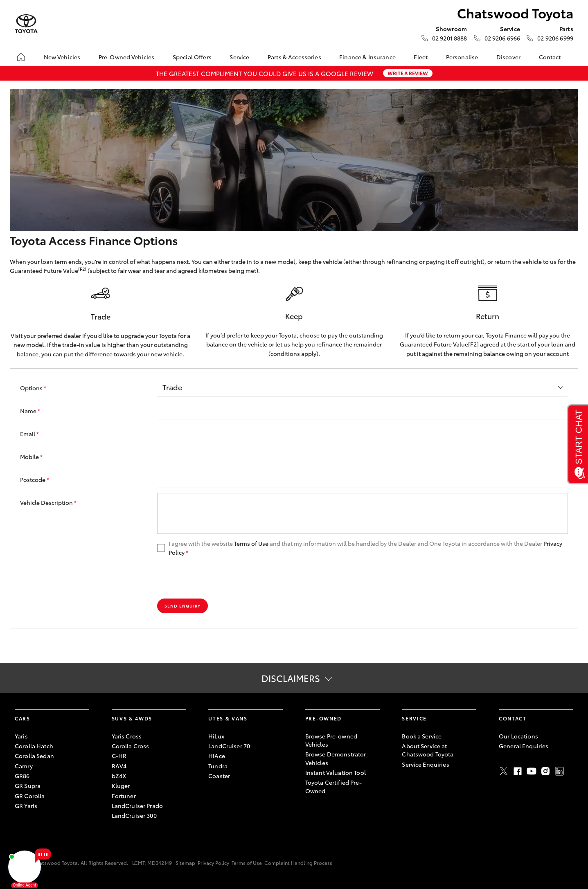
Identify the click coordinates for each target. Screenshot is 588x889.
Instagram (545, 771)
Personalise (462, 57)
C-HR (119, 756)
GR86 (22, 776)
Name (30, 411)
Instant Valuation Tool (336, 772)
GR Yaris (26, 806)
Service (239, 57)
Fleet (421, 57)
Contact (550, 57)
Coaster (219, 776)
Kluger (121, 785)
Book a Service (422, 736)
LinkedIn (559, 771)
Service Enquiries (425, 764)
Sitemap (185, 863)
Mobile (31, 457)
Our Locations (518, 736)
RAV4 (119, 766)
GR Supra (28, 785)
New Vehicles (62, 57)
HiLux (216, 736)
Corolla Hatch (34, 746)
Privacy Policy (213, 863)
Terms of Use (251, 543)
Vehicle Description (48, 502)
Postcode (35, 479)
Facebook (518, 771)
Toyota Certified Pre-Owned (333, 786)
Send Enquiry (182, 606)
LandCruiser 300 (134, 815)
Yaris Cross (127, 736)
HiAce (217, 756)
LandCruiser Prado (137, 806)
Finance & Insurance (367, 57)
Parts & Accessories (294, 57)
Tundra (218, 766)
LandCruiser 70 (229, 746)
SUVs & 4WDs (132, 718)
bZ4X (119, 776)
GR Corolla (30, 796)
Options (33, 388)
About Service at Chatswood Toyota (428, 750)
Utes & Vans (228, 718)
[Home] (21, 57)
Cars (23, 718)
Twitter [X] (504, 771)
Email (29, 434)
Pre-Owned (323, 718)
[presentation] (219, 578)
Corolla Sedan (34, 756)
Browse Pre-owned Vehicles (331, 740)
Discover (508, 57)
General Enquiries (524, 746)
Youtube (532, 771)
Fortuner (124, 796)
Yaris (21, 736)
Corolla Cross (131, 746)
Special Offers (192, 57)
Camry (24, 766)
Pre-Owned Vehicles (127, 57)
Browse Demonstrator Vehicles (336, 758)
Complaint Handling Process (298, 863)
